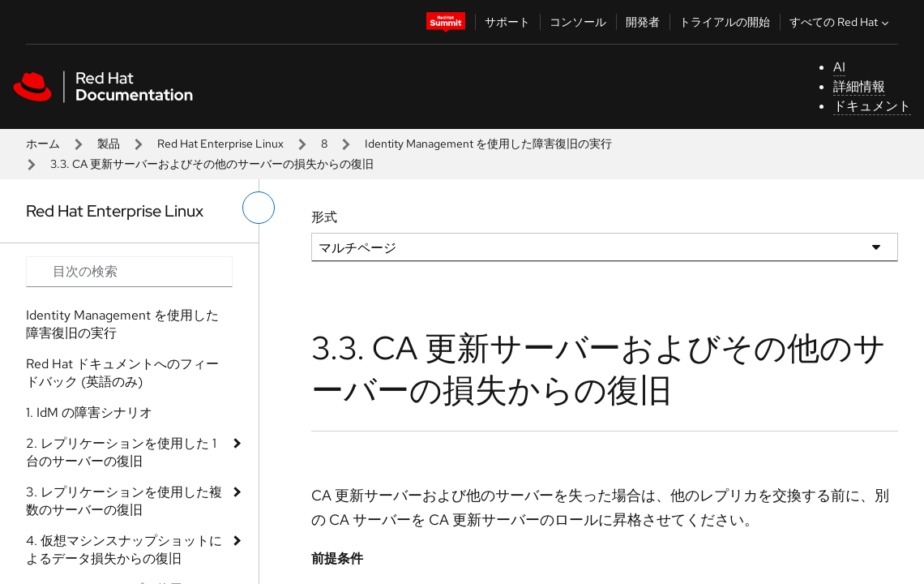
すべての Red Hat (841, 22)
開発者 (643, 22)
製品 (109, 144)
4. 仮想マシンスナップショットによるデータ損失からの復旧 (124, 550)
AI (839, 67)
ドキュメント (872, 106)
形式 (324, 217)
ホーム (43, 144)
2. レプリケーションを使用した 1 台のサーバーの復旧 (121, 452)
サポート (507, 22)
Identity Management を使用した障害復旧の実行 (488, 144)
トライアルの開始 (725, 22)
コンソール (578, 22)
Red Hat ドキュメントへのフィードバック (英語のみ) (122, 373)
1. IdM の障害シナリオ (89, 412)
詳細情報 (859, 86)
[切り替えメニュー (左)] (259, 208)
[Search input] (129, 272)
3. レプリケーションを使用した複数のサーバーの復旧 (124, 501)
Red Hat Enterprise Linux (220, 144)
